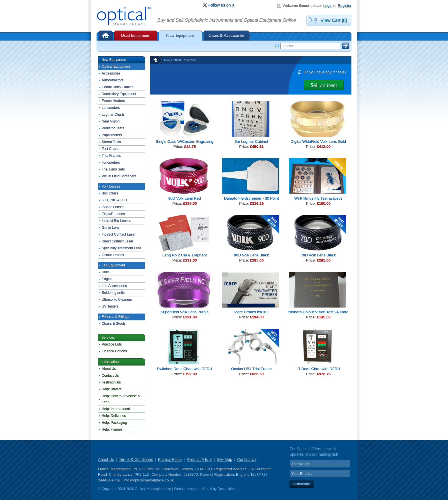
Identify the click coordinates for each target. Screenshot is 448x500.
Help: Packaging (114, 423)
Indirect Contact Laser (119, 234)
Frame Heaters (113, 101)
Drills (106, 272)
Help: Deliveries (114, 416)
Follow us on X (221, 5)
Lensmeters (111, 108)
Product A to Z (199, 460)
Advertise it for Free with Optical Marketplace (324, 85)
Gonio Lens (111, 228)
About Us (109, 369)
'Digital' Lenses (113, 214)
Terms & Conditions (136, 460)
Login (328, 6)
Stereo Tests (111, 142)
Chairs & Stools (114, 324)
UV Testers (110, 306)
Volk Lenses (111, 186)
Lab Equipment (113, 265)
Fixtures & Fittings (116, 317)
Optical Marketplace (125, 16)
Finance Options (114, 351)
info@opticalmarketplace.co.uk (149, 480)
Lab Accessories (114, 286)
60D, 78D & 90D (114, 200)
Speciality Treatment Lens (122, 248)
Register (345, 6)
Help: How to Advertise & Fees (121, 399)
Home (106, 35)
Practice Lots (112, 344)
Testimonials (111, 382)
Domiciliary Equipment (119, 94)
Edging (107, 279)
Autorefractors (113, 80)
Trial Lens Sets (113, 169)
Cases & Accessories (227, 35)
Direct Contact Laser (117, 241)
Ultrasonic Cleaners (117, 300)
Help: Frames (112, 429)
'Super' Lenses (113, 207)
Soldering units (113, 293)
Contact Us (110, 375)
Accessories (111, 73)
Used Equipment (136, 35)
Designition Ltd (229, 489)
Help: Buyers (112, 389)
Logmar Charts (113, 115)
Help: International (116, 409)
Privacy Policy (170, 460)
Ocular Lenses (113, 255)
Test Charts (110, 149)
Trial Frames (111, 156)
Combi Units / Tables (118, 87)
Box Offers (110, 193)
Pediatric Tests (113, 128)
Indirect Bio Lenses (116, 221)
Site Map (225, 460)
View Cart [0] (334, 20)
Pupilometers (112, 135)
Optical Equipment (116, 67)
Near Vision (111, 121)
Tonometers (111, 162)
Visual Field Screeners (119, 176)
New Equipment (180, 35)
